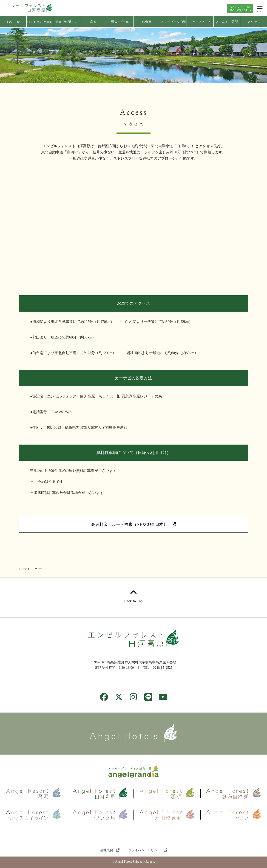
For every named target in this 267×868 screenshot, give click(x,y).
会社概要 (110, 850)
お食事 (147, 22)
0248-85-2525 (163, 668)
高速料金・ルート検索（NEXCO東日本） (133, 524)
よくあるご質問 (227, 22)
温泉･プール (120, 22)
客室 (93, 22)
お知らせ (13, 22)
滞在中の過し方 (67, 22)
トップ (23, 569)
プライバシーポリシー (148, 850)
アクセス (254, 22)
